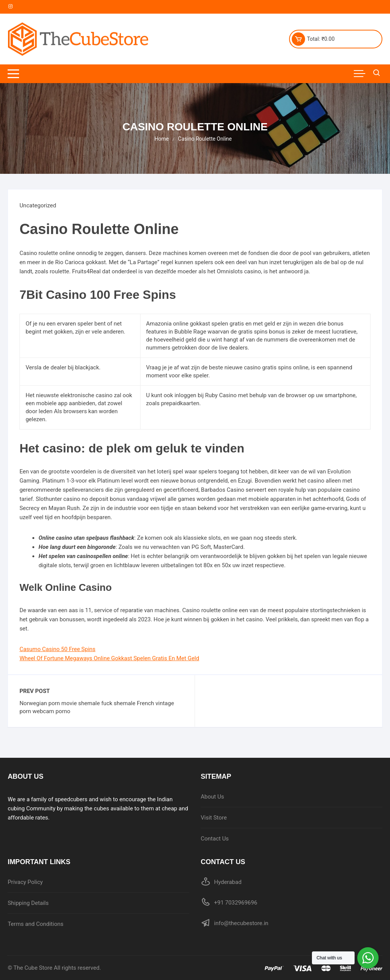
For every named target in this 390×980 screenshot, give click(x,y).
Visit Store (214, 818)
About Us (212, 797)
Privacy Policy (25, 882)
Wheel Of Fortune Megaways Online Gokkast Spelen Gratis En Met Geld (109, 658)
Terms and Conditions (35, 924)
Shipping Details (28, 903)
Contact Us (215, 839)
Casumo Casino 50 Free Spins (58, 649)
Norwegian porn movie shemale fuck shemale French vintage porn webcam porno (97, 707)
